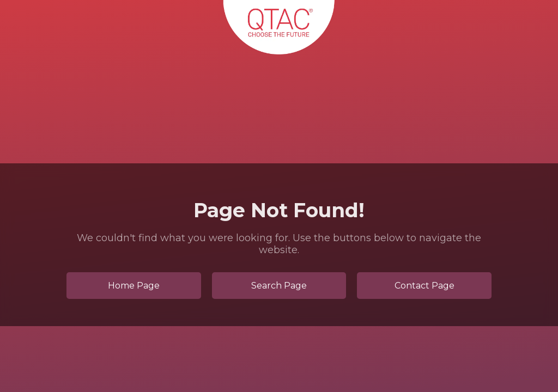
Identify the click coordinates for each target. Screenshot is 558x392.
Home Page (134, 286)
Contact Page (424, 286)
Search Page (279, 286)
